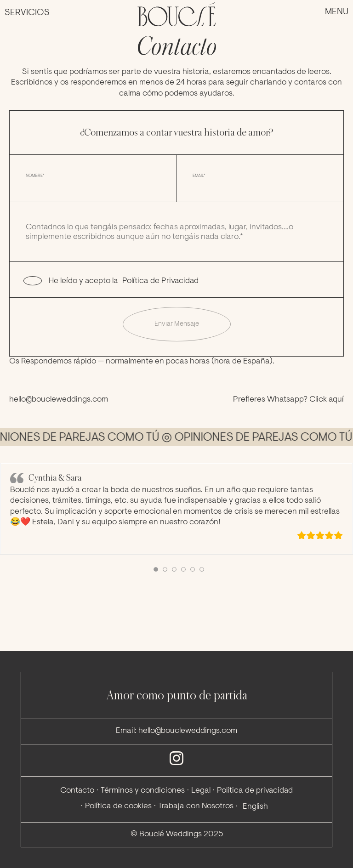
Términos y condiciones (143, 791)
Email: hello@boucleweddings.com (176, 731)
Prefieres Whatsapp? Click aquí (288, 400)
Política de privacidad (255, 791)
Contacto (77, 791)
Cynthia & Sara (55, 478)
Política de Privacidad (160, 281)
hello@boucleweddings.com (59, 400)
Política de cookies (118, 806)
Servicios (27, 13)
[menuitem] (254, 807)
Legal (201, 791)
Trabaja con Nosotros (196, 806)
